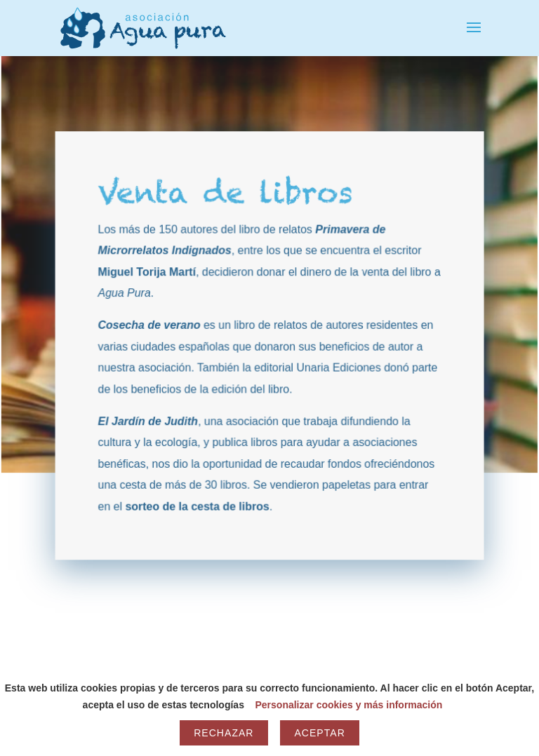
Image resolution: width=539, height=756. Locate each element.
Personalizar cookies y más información (348, 705)
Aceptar (319, 733)
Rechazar (224, 733)
